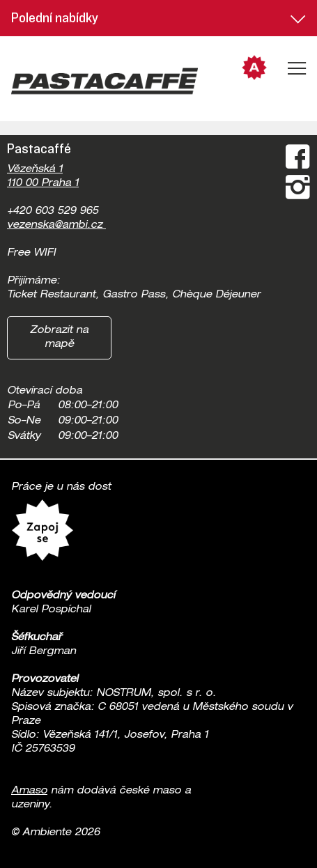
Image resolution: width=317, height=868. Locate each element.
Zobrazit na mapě (59, 338)
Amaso (29, 791)
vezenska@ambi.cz (56, 226)
